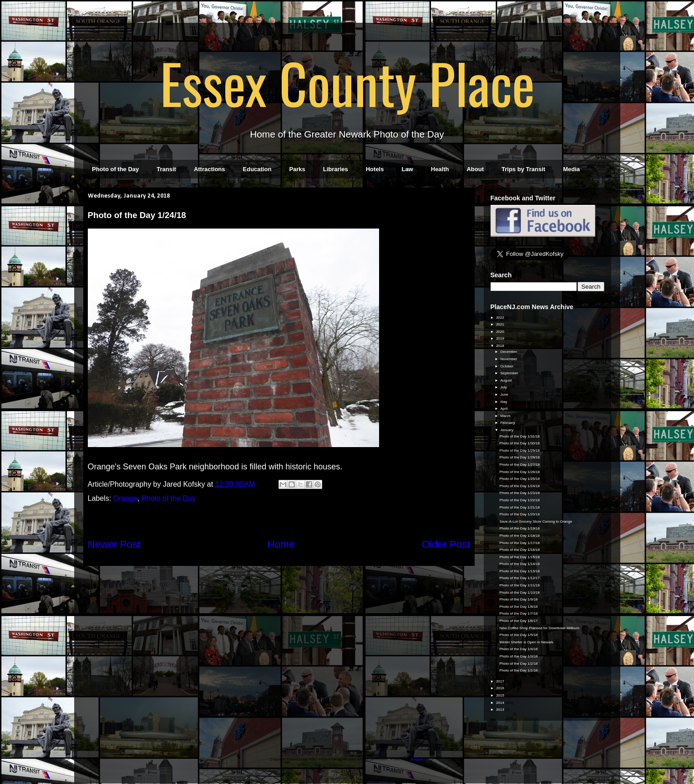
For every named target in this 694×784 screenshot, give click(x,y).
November (509, 359)
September (509, 373)
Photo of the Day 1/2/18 (518, 664)
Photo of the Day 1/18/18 (519, 536)
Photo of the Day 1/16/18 (519, 550)
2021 (501, 324)
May (504, 402)
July (504, 387)
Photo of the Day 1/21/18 (519, 507)
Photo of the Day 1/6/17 (518, 621)
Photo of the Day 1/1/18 (518, 670)
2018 (501, 346)
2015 (501, 695)
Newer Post (114, 544)
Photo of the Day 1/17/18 (519, 543)
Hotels (375, 169)
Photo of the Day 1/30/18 (519, 443)
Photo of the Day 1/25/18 (519, 479)
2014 (501, 703)
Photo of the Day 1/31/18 (519, 436)
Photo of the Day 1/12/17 (519, 578)
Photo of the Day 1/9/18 (518, 599)
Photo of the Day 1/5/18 (518, 635)
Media (571, 169)
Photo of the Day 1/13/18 (519, 571)
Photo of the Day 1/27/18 (519, 465)
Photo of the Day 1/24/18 (519, 486)
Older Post (446, 544)
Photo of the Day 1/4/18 (518, 649)
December (509, 352)
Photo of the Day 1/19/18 (519, 528)
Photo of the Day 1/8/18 (518, 607)
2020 (501, 332)
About (475, 169)
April (504, 409)
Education (257, 169)
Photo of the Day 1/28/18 (519, 457)
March (506, 416)
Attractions (210, 169)
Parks (297, 169)
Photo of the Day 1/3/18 (518, 656)
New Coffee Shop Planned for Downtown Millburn (539, 628)
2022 (501, 318)
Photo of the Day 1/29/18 (519, 451)
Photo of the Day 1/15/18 (519, 557)
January (507, 430)
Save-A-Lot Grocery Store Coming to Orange (536, 522)
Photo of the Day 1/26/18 (519, 472)
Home (281, 544)
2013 (501, 710)
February (508, 423)
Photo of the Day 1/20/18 (519, 514)
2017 (501, 681)
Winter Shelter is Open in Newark (526, 642)
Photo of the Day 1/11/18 (519, 585)
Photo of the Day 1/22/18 (519, 500)
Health (440, 169)
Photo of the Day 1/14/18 (519, 564)
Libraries (336, 169)
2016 (501, 688)
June (505, 395)
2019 (501, 339)
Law (407, 169)
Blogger (417, 759)
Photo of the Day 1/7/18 (518, 613)
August (506, 380)
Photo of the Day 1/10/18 (519, 593)
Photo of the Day (115, 169)
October (507, 366)
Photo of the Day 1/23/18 (519, 493)
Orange (125, 498)
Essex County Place (347, 82)
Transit (166, 169)
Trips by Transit (523, 169)
